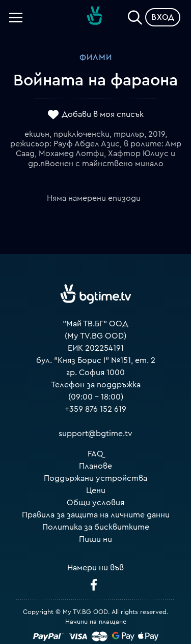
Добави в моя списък (103, 114)
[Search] (135, 15)
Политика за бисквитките (96, 527)
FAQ (95, 454)
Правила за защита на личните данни (96, 515)
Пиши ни (95, 539)
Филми (96, 57)
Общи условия (95, 503)
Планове (95, 466)
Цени (96, 490)
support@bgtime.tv (95, 434)
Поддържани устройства (95, 478)
